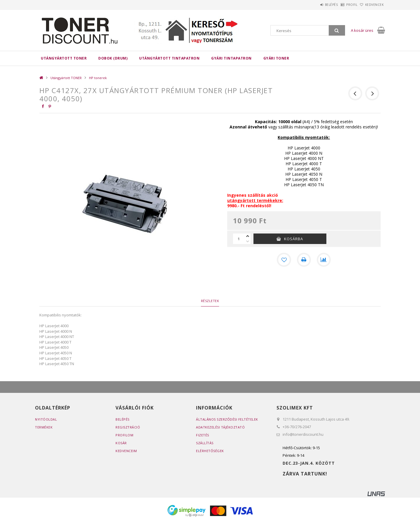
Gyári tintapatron (231, 58)
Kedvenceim (126, 451)
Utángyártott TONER (64, 58)
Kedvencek (372, 5)
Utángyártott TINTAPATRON (169, 58)
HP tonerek (98, 78)
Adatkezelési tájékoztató (220, 427)
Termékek (44, 427)
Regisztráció (128, 427)
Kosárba (294, 239)
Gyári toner (276, 58)
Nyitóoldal (46, 419)
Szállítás (205, 443)
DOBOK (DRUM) (113, 58)
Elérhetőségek (210, 451)
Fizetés (203, 435)
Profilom (124, 435)
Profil (343, 5)
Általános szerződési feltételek (227, 419)
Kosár (121, 443)
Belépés (316, 5)
